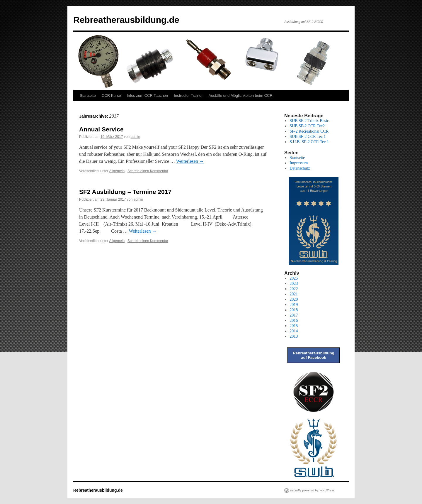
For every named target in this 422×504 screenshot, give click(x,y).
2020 (294, 299)
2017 (294, 315)
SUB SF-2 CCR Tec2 (307, 126)
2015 (294, 326)
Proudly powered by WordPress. (313, 490)
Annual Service (101, 129)
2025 (294, 278)
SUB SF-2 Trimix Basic (309, 121)
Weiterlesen (190, 161)
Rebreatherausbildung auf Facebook (313, 355)
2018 (294, 310)
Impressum (299, 163)
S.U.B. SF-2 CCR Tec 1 (309, 142)
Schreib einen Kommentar (148, 171)
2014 (294, 331)
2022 (294, 289)
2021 (294, 294)
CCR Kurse (111, 95)
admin (135, 137)
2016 (294, 321)
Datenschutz (300, 168)
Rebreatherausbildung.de (126, 20)
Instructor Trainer (188, 95)
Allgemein (117, 171)
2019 (294, 305)
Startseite (88, 95)
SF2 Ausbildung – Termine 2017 (125, 192)
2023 (294, 284)
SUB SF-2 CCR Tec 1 (308, 137)
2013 (294, 336)
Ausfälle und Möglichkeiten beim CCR (241, 95)
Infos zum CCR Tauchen (148, 95)
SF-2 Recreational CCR (309, 131)
